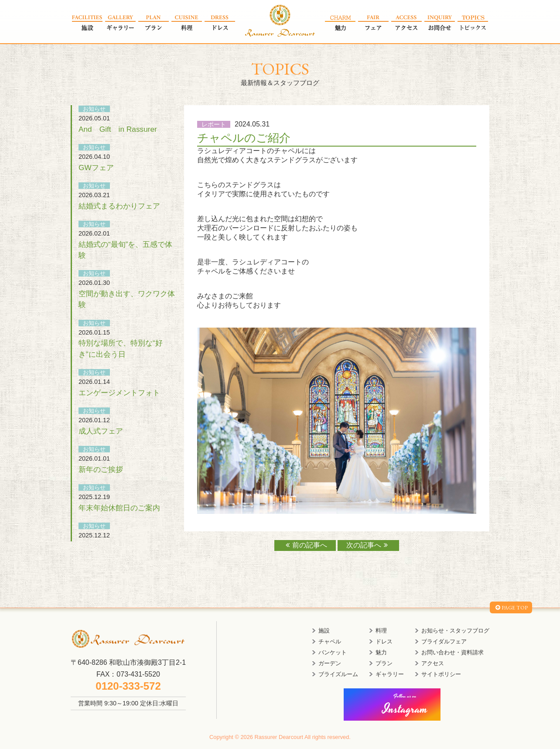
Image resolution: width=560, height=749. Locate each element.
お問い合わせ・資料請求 (452, 652)
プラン (384, 663)
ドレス (384, 641)
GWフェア (96, 168)
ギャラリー (390, 674)
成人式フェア (101, 431)
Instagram (405, 706)
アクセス (433, 663)
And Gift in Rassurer (118, 129)
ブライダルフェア (444, 641)
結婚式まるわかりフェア (119, 206)
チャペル (330, 641)
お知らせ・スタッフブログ (455, 631)
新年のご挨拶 (101, 469)
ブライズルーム (338, 674)
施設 (324, 631)
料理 (381, 631)
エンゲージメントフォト (119, 393)
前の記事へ (305, 545)
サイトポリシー (441, 674)
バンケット (333, 652)
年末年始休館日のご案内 (119, 508)
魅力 (381, 652)
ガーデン (330, 663)
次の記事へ (368, 545)
